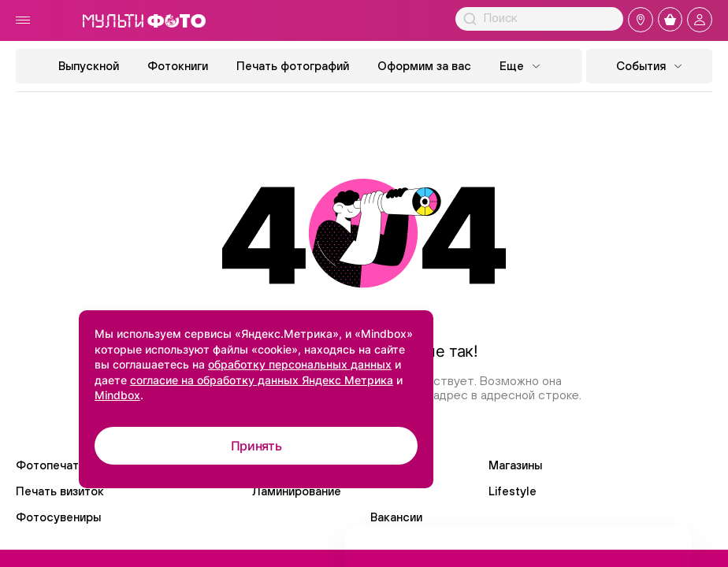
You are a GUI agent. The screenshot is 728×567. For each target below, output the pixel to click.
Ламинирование (297, 491)
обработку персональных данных (300, 364)
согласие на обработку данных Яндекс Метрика (262, 380)
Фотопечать (50, 465)
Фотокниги (178, 66)
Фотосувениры (58, 517)
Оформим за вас (424, 66)
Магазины (515, 465)
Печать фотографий (293, 66)
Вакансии (396, 517)
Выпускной (89, 66)
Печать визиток (60, 491)
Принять (256, 446)
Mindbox (117, 395)
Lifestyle (513, 491)
